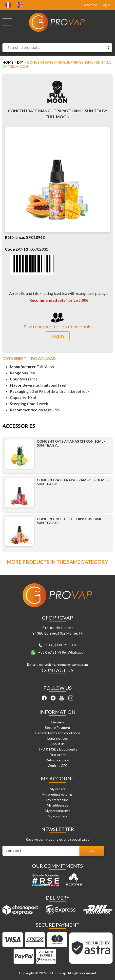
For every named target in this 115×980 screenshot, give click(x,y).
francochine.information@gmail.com (63, 665)
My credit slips (57, 800)
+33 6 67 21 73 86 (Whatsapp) (61, 652)
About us (57, 744)
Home (8, 62)
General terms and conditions (58, 733)
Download (43, 359)
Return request (58, 760)
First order (58, 755)
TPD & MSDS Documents (58, 749)
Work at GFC (58, 765)
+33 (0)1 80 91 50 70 (61, 645)
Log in (106, 5)
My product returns (57, 794)
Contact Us (58, 670)
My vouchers (57, 816)
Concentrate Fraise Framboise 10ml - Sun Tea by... (73, 482)
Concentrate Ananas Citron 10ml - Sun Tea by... (71, 443)
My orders (58, 789)
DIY (20, 62)
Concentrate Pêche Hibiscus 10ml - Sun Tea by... (70, 521)
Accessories (19, 426)
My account (58, 778)
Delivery (58, 722)
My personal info (58, 811)
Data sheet (14, 359)
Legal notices (58, 738)
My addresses (58, 805)
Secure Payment (58, 727)
